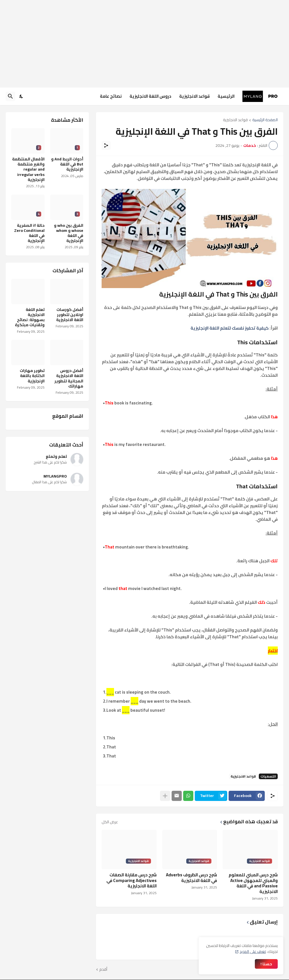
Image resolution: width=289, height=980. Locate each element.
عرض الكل (110, 822)
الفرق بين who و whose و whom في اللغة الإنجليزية (69, 233)
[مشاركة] (106, 145)
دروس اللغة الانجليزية (150, 96)
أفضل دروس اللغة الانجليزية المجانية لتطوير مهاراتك (69, 378)
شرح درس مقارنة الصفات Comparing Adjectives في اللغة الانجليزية (132, 880)
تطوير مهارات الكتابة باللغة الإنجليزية (32, 376)
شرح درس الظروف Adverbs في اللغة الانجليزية (191, 878)
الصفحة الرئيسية (265, 120)
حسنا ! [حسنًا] (266, 964)
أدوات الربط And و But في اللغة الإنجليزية (67, 164)
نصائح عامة (111, 96)
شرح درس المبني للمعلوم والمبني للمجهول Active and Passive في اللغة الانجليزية (253, 883)
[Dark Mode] (21, 96)
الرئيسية (226, 96)
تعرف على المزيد (253, 951)
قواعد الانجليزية (194, 96)
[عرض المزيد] (165, 796)
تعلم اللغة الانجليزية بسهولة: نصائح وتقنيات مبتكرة (30, 317)
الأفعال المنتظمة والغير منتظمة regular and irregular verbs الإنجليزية (28, 169)
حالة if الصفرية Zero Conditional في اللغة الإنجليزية (29, 233)
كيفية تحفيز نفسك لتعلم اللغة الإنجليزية (230, 328)
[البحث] (10, 96)
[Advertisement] (144, 44)
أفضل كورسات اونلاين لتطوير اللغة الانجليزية (70, 315)
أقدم (103, 970)
